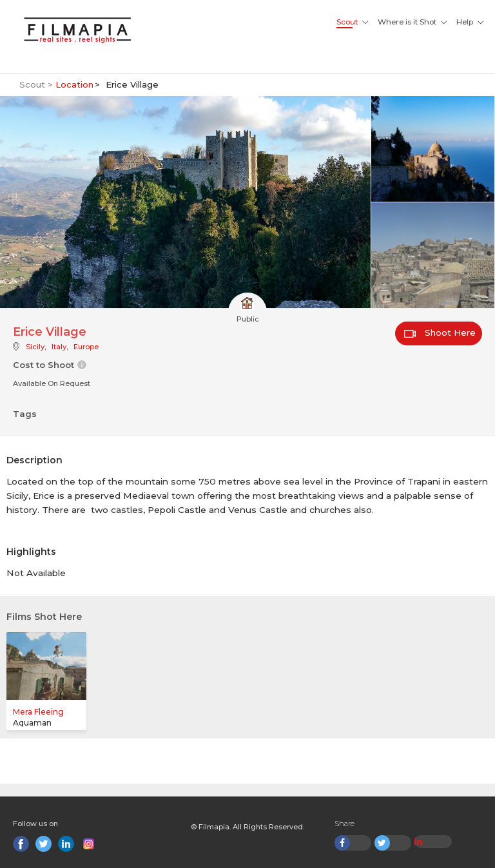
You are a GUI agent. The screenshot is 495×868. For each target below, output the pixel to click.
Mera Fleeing (38, 712)
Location (74, 84)
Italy (59, 347)
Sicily (35, 347)
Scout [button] (347, 22)
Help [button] (465, 22)
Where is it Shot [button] (407, 22)
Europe (86, 347)
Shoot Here (440, 333)
